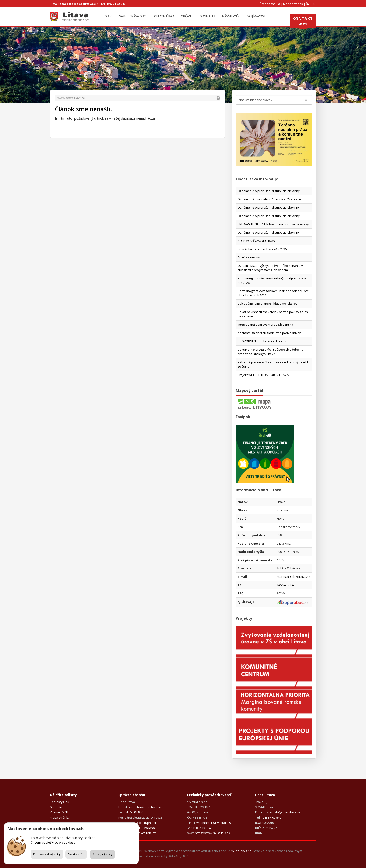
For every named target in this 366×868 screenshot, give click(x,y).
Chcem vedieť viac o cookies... (53, 842)
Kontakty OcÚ (60, 802)
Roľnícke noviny (249, 257)
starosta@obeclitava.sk (79, 4)
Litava (303, 22)
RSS (312, 4)
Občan (186, 16)
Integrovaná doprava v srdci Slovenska (265, 325)
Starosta (56, 807)
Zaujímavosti (256, 16)
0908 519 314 (202, 828)
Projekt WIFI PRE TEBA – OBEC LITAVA (263, 375)
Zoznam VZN (59, 812)
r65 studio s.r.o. (242, 851)
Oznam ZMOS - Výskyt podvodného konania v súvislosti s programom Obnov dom (270, 268)
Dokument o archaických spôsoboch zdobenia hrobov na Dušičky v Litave (270, 352)
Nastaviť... (76, 854)
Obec (108, 16)
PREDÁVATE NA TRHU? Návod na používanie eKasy (273, 224)
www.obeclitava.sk (71, 98)
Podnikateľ (207, 16)
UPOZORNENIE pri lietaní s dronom (262, 341)
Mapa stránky (60, 818)
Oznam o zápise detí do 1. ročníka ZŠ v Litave (269, 199)
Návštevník (231, 16)
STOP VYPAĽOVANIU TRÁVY (257, 241)
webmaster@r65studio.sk (214, 823)
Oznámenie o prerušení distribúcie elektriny (269, 191)
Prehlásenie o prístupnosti (137, 823)
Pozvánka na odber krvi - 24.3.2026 (262, 249)
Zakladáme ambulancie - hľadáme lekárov (267, 304)
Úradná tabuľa (270, 4)
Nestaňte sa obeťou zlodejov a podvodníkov (269, 333)
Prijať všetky (102, 854)
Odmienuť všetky (47, 854)
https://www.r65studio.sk (213, 833)
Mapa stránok (293, 4)
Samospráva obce (133, 16)
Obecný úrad (164, 16)
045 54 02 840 (116, 4)
